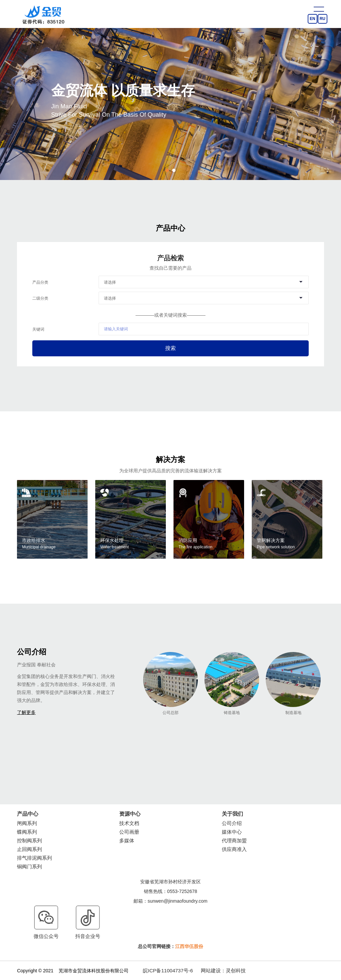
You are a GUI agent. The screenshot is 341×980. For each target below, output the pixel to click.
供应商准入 (234, 849)
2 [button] (174, 170)
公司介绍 (232, 823)
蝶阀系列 (27, 832)
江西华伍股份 (189, 946)
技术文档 (129, 823)
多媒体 (127, 840)
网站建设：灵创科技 (223, 970)
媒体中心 (232, 832)
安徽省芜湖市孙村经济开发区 (170, 882)
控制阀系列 (29, 840)
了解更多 (26, 712)
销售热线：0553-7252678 (170, 891)
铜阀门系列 (29, 866)
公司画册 (129, 832)
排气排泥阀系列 (34, 858)
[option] (170, 100)
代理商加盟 (234, 840)
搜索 (170, 348)
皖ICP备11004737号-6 (168, 970)
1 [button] (167, 170)
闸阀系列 (27, 823)
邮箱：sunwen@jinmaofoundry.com (170, 901)
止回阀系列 (29, 849)
